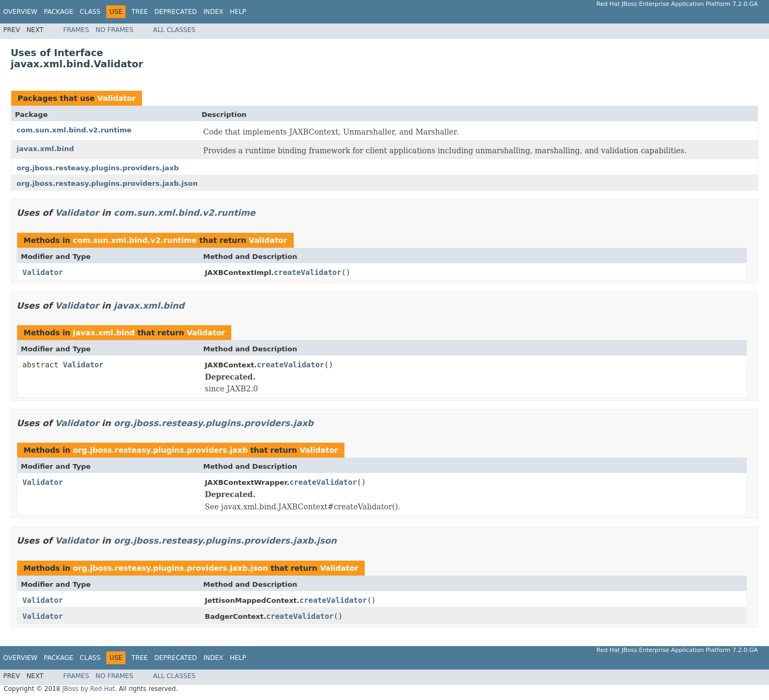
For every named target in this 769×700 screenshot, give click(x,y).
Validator (116, 98)
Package (58, 12)
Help (238, 12)
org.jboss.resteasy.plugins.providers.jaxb (98, 168)
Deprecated (176, 12)
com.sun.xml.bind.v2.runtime (74, 130)
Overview (20, 12)
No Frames (115, 30)
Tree (140, 12)
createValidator (308, 272)
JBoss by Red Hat (88, 689)
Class (90, 12)
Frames (76, 30)
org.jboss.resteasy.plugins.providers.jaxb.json (107, 183)
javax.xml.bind (45, 149)
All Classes (174, 30)
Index (214, 12)
